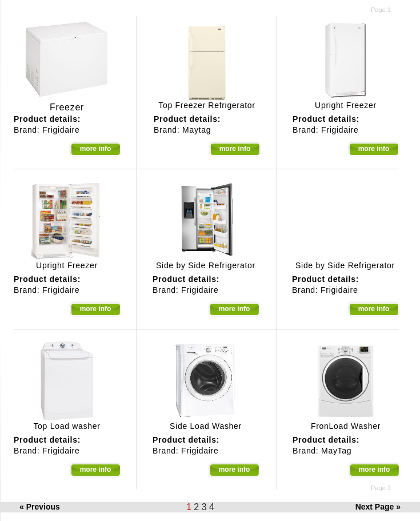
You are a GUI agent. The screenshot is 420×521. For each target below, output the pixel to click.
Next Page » (378, 507)
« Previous (40, 507)
